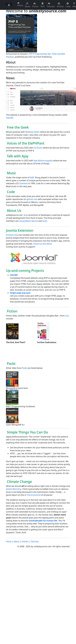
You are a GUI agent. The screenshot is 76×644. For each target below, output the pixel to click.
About (17, 542)
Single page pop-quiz (20, 293)
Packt (11, 363)
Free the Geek (17, 127)
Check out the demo (42, 244)
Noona (35, 221)
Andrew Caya (12, 235)
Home (20, 4)
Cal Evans (38, 148)
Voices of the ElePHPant (25, 143)
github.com (32, 199)
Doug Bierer (25, 221)
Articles (60, 5)
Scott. (45, 221)
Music (28, 5)
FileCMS (10, 118)
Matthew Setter (32, 132)
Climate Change (19, 482)
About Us (14, 210)
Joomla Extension (20, 230)
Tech (43, 5)
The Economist (34, 495)
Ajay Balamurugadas (43, 161)
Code (68, 5)
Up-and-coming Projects (25, 271)
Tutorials (51, 5)
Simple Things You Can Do (27, 432)
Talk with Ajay (17, 156)
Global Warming (14, 489)
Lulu (67, 316)
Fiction (35, 5)
